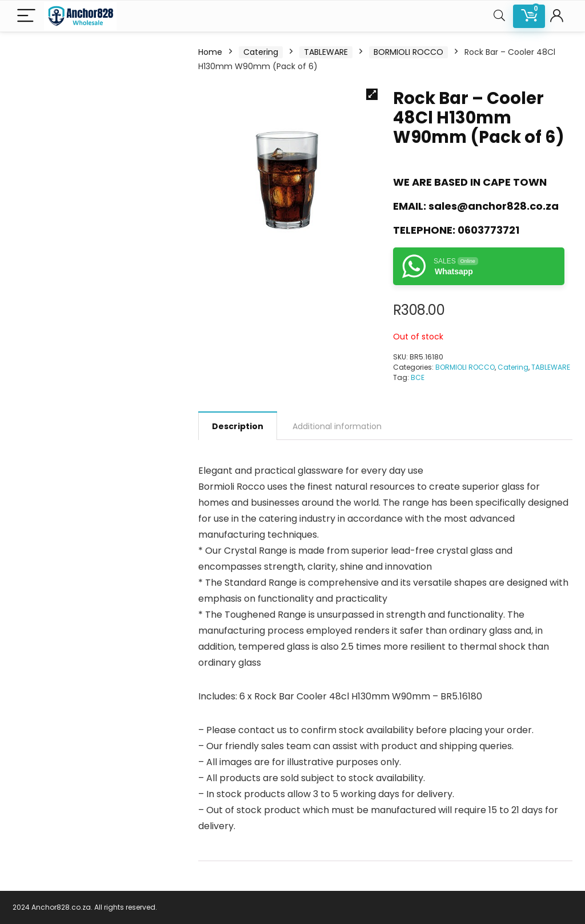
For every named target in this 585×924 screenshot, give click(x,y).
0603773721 (488, 230)
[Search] (499, 16)
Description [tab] (238, 426)
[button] (372, 94)
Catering (261, 52)
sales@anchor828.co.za (494, 206)
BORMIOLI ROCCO (408, 52)
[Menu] (26, 16)
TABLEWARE (326, 52)
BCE (418, 377)
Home (210, 52)
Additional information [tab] (337, 426)
